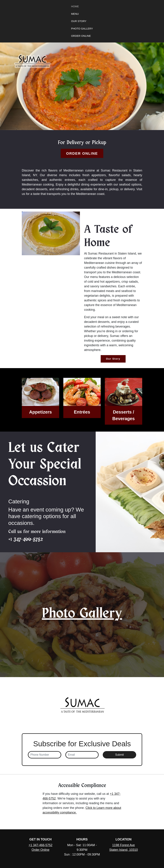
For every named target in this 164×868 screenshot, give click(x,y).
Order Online (81, 36)
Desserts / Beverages (123, 415)
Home (75, 6)
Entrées (82, 412)
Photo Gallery (82, 29)
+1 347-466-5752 (26, 539)
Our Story (79, 21)
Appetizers (41, 412)
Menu (75, 14)
